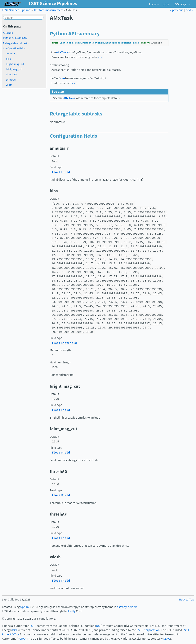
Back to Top (187, 599)
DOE (15, 630)
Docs (166, 4)
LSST (33, 626)
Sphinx (25, 607)
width (9, 85)
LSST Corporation (148, 630)
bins (8, 59)
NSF (99, 626)
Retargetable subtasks (16, 43)
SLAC (167, 639)
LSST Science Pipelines (17, 10)
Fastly (72, 611)
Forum (154, 4)
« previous (177, 10)
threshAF (11, 80)
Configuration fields (14, 48)
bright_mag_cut (15, 64)
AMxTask (8, 33)
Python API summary (15, 38)
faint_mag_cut (14, 69)
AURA (21, 639)
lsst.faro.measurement (49, 10)
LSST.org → (182, 4)
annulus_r (12, 53)
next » (189, 10)
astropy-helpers (127, 607)
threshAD (11, 74)
